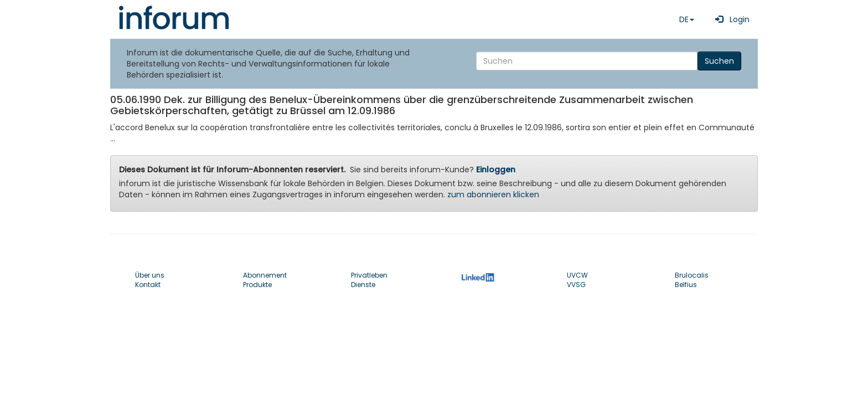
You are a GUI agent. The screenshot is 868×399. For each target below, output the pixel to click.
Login (730, 19)
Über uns (150, 275)
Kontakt (148, 285)
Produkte (257, 285)
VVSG (576, 285)
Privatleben (369, 275)
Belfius (686, 285)
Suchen (719, 61)
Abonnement (265, 275)
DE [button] (687, 19)
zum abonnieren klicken (493, 195)
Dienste (363, 285)
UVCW (577, 275)
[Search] (587, 61)
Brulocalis (692, 275)
